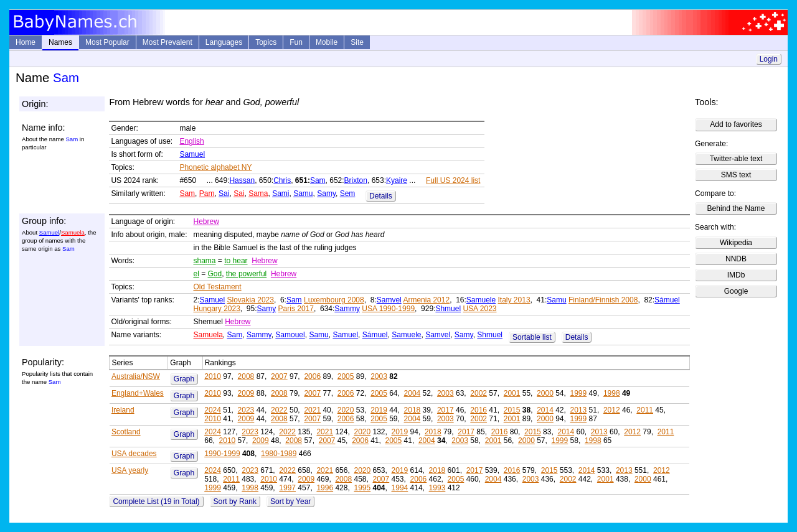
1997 (287, 488)
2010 (213, 376)
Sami (281, 194)
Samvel (389, 300)
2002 (479, 393)
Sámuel (667, 300)
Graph (184, 379)
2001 (512, 393)
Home (26, 42)
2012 (612, 410)
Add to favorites (736, 124)
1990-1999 (222, 454)
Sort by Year (290, 502)
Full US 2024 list (453, 180)
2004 (413, 393)
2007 (279, 376)
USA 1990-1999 (388, 309)
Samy (326, 194)
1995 (362, 488)
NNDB (736, 259)
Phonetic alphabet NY (215, 167)
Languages (224, 42)
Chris (282, 180)
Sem (348, 194)
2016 (479, 410)
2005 (346, 376)
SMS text (736, 175)
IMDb (736, 275)
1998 (612, 393)
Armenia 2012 (426, 300)
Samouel (290, 335)
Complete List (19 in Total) (156, 502)
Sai (224, 194)
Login (769, 59)
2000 (545, 393)
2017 (446, 410)
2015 (512, 410)
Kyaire (397, 180)
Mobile (327, 42)
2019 (379, 410)
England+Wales (138, 393)
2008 (246, 376)
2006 (312, 376)
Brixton (356, 180)
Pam (207, 194)
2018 (413, 410)
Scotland (126, 432)
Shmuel (448, 309)
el (196, 274)
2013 (579, 410)
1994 (400, 488)
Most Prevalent (167, 42)
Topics (266, 42)
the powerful (246, 274)
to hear (236, 261)
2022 (279, 410)
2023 (246, 410)
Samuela (73, 232)
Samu (303, 194)
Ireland (123, 410)
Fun (296, 42)
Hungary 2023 (216, 309)
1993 (437, 488)
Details (381, 196)
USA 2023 (479, 309)
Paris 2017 (296, 309)
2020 (346, 410)
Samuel (192, 154)
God (215, 274)
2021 (312, 410)
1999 (579, 393)
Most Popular (107, 42)
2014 (545, 410)
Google (736, 291)
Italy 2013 (514, 300)
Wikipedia (736, 243)
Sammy (347, 309)
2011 (645, 410)
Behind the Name (736, 208)
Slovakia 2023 (251, 300)
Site (357, 42)
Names (60, 42)
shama (204, 261)
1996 (325, 488)
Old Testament (217, 287)
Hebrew (206, 222)
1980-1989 (279, 454)
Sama (258, 194)
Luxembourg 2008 (334, 300)
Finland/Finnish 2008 (603, 300)
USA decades (134, 454)
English (191, 141)
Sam (318, 180)
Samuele (481, 300)
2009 (246, 393)
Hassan (242, 180)
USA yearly (130, 470)
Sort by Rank (235, 502)
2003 (379, 376)
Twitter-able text (736, 159)
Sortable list (532, 337)
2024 (213, 410)
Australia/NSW (136, 376)
